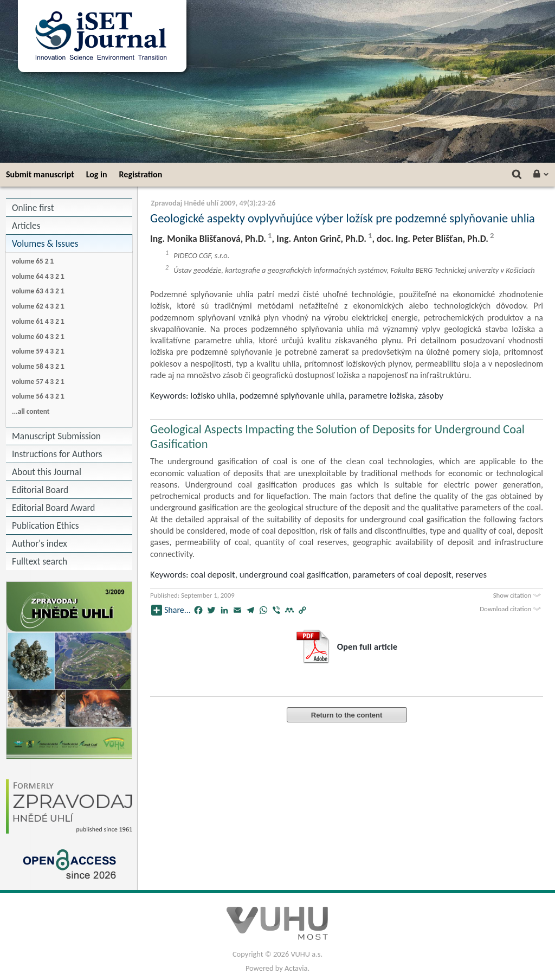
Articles (26, 226)
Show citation (518, 595)
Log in (97, 174)
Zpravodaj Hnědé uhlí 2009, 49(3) (203, 203)
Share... (171, 610)
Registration (141, 174)
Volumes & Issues (45, 244)
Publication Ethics (46, 526)
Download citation (511, 609)
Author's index (40, 543)
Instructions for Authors (57, 454)
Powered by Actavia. (277, 968)
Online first (33, 208)
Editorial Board (40, 490)
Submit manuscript (40, 174)
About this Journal (47, 472)
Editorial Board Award (53, 508)
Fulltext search (40, 561)
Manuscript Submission (56, 436)
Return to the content (347, 715)
